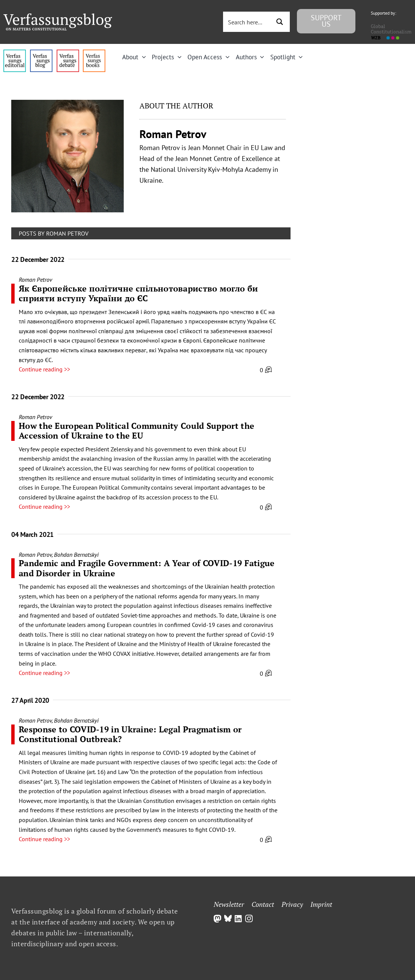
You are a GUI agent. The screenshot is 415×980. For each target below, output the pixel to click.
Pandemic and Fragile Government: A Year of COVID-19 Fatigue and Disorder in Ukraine (147, 568)
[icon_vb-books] (94, 53)
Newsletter (229, 904)
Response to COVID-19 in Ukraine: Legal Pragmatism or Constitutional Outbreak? (130, 734)
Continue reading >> (44, 369)
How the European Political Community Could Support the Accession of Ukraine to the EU (136, 431)
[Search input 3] (250, 22)
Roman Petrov (35, 280)
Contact (263, 904)
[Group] (58, 17)
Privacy (292, 904)
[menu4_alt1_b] (15, 53)
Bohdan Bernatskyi (76, 555)
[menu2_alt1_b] (68, 53)
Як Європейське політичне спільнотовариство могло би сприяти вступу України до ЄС (138, 293)
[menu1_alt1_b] (41, 53)
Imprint (321, 904)
